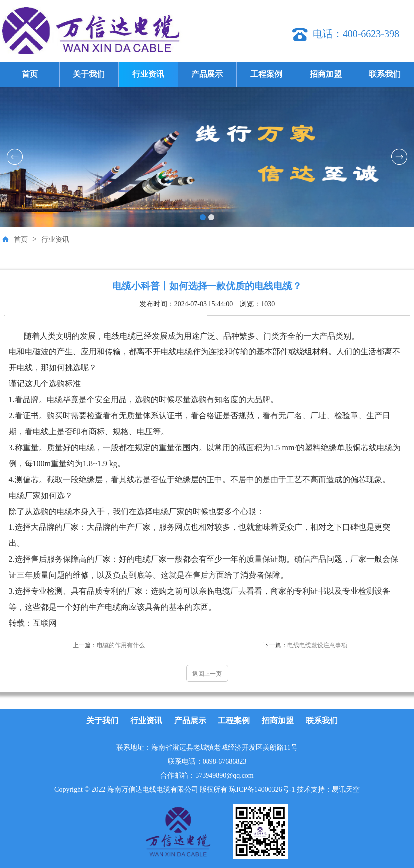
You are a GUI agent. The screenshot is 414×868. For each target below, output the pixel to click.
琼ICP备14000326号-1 (262, 789)
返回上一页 (207, 674)
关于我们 (89, 74)
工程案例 (266, 74)
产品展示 (207, 74)
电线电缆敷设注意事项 (305, 645)
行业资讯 (148, 74)
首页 (30, 74)
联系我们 (385, 74)
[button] (203, 217)
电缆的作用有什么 (109, 645)
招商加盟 (326, 74)
